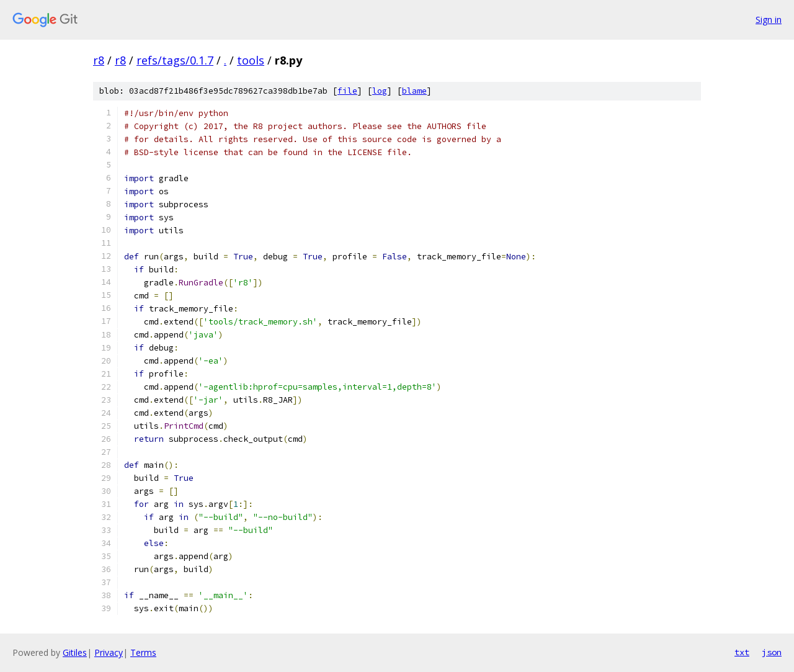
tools (251, 60)
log (380, 91)
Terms (143, 652)
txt (742, 652)
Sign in (769, 20)
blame (414, 91)
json (772, 652)
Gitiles (75, 652)
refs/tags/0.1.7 (175, 60)
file (347, 91)
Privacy (109, 652)
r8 (99, 60)
